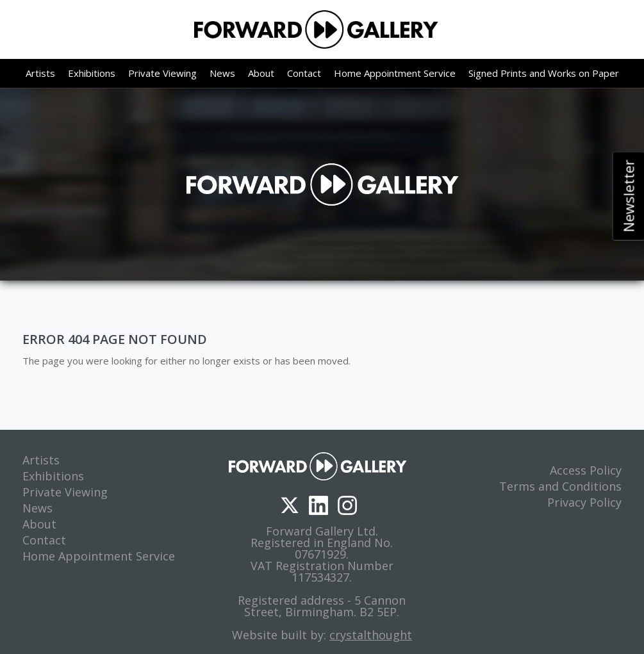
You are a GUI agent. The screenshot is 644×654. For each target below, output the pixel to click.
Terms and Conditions (560, 486)
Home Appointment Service (395, 73)
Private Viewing (162, 73)
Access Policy (586, 470)
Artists (40, 73)
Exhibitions (92, 73)
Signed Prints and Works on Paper (544, 73)
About (261, 73)
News (222, 73)
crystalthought (371, 635)
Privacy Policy (584, 502)
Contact (304, 73)
